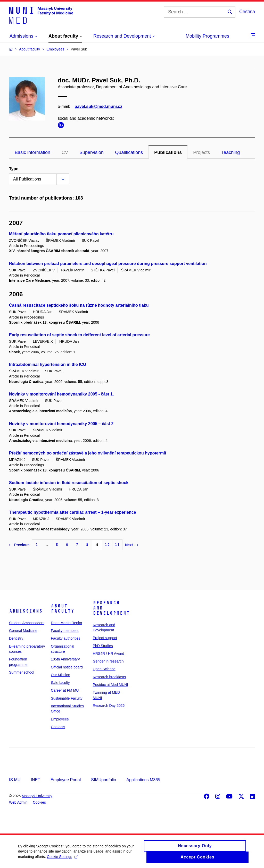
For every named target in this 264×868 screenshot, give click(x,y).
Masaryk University (37, 796)
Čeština (247, 12)
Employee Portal (66, 780)
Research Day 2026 (109, 706)
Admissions (26, 611)
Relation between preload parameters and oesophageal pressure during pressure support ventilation (108, 264)
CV (65, 152)
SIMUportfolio (104, 780)
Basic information (32, 152)
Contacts (58, 727)
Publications (168, 152)
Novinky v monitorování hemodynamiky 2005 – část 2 (61, 424)
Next (131, 545)
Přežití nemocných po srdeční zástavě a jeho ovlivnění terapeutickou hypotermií (88, 453)
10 (107, 545)
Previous (19, 545)
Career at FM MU (65, 690)
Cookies (39, 802)
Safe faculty (60, 683)
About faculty (63, 608)
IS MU (15, 780)
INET (35, 780)
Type (14, 169)
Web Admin (18, 802)
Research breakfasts (109, 677)
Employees (60, 719)
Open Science (104, 669)
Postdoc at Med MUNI (110, 685)
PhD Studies (103, 646)
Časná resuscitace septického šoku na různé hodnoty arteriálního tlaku (79, 305)
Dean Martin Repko (66, 623)
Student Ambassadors (27, 623)
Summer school (22, 672)
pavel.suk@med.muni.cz (98, 106)
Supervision (92, 152)
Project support (105, 638)
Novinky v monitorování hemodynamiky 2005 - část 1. (61, 394)
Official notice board (67, 667)
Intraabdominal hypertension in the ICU (48, 364)
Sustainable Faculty (67, 698)
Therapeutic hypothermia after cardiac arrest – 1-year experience (73, 512)
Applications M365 (143, 780)
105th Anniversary (65, 659)
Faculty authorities (65, 638)
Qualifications (129, 152)
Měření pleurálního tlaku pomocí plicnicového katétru (61, 234)
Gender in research (108, 661)
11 (117, 545)
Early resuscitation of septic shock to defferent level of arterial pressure (79, 335)
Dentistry (16, 638)
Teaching (230, 152)
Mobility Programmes (207, 36)
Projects (201, 152)
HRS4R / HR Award (109, 654)
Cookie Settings (63, 859)
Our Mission (60, 675)
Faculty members (65, 631)
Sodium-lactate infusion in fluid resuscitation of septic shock (69, 483)
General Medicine (23, 631)
